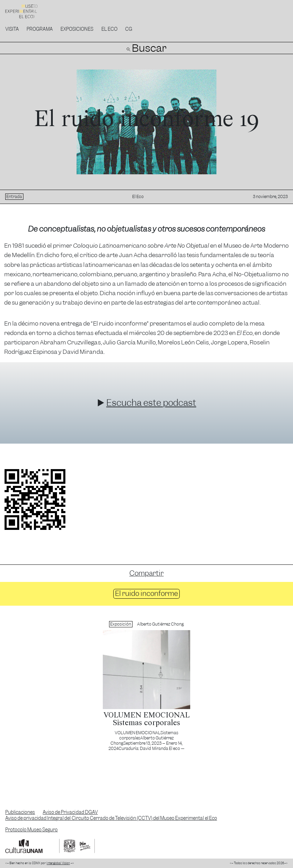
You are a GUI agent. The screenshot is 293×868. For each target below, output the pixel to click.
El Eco (109, 29)
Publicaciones (20, 812)
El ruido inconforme (146, 593)
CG (129, 29)
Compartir (146, 573)
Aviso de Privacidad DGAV (70, 812)
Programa (40, 29)
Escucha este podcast (151, 403)
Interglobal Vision (58, 863)
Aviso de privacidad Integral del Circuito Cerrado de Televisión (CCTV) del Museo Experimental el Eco (111, 818)
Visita (12, 29)
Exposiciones (77, 29)
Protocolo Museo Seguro (31, 830)
